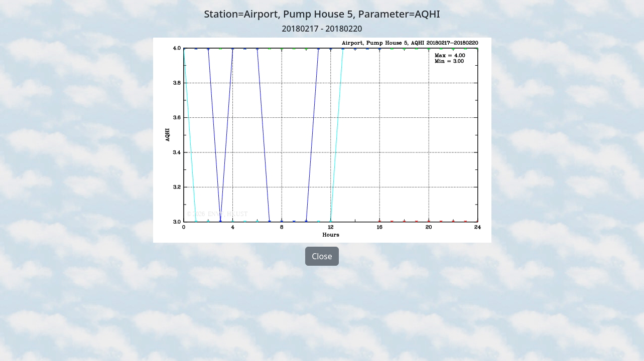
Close (322, 256)
